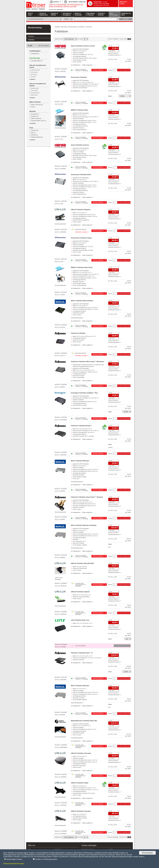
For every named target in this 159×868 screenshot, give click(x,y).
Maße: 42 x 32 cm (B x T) (80, 213)
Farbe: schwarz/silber (79, 377)
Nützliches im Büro (126, 14)
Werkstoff (33, 111)
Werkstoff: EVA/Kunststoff (80, 568)
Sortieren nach (66, 39)
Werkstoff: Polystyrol (78, 128)
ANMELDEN (82, 2)
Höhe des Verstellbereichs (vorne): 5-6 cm (84, 215)
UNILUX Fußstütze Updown (80, 592)
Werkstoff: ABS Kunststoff (80, 405)
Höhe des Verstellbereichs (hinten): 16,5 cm (85, 278)
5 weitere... (33, 98)
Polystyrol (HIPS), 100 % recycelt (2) (41, 121)
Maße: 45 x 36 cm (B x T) (80, 51)
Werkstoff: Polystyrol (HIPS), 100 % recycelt (85, 58)
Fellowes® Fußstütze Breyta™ (81, 426)
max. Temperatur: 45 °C (79, 541)
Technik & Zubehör (101, 14)
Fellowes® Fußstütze (78, 333)
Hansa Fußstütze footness (80, 145)
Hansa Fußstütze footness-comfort (83, 46)
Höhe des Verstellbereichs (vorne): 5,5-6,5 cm (85, 307)
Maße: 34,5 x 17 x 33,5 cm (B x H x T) (83, 82)
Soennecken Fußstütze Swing (81, 238)
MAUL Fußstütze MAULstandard (82, 301)
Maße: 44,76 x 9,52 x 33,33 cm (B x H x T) (84, 336)
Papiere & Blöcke (55, 14)
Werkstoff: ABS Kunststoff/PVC (81, 220)
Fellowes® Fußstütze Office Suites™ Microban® (88, 362)
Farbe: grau (76, 479)
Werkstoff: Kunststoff (78, 313)
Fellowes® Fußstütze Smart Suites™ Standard (87, 497)
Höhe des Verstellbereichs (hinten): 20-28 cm (85, 216)
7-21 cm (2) (34, 91)
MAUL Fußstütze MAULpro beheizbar (84, 525)
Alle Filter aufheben (44, 46)
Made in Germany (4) (37, 105)
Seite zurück (122, 39)
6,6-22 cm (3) (35, 88)
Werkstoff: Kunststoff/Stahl (80, 88)
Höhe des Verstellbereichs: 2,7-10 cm (83, 247)
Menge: (110, 70)
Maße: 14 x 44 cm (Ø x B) (80, 567)
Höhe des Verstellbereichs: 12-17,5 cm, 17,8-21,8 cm (87, 658)
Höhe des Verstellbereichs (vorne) (38, 66)
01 (124, 39)
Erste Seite (120, 39)
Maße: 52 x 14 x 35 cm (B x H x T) (82, 272)
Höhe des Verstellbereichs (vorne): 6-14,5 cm (85, 86)
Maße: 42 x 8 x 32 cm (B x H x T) (82, 726)
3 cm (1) (33, 77)
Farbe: (110, 96)
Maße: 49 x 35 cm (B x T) (80, 115)
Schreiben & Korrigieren (67, 14)
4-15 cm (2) (34, 72)
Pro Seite (83, 39)
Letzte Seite (130, 39)
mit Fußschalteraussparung (80, 126)
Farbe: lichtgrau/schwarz (79, 194)
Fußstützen (31, 36)
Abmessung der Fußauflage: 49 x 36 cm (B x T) (86, 431)
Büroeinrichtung (35, 28)
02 (126, 39)
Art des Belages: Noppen (80, 60)
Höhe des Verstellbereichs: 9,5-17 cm (83, 54)
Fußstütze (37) (35, 54)
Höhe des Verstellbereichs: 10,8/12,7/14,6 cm (85, 372)
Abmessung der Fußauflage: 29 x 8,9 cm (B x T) (86, 84)
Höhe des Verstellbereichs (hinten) (38, 85)
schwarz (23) (35, 130)
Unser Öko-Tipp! (35, 58)
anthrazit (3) (35, 135)
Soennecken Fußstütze (79, 77)
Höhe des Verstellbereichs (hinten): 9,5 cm (84, 506)
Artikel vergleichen (87, 65)
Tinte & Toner (30, 14)
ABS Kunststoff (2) (36, 118)
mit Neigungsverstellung (79, 56)
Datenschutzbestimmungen (14, 864)
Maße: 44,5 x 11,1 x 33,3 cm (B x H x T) (84, 370)
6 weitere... (33, 79)
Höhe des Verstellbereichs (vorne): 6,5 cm (84, 504)
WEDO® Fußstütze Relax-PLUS (82, 267)
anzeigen (105, 2)
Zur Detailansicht (75, 65)
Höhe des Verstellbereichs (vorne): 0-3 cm (84, 788)
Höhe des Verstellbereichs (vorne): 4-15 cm (85, 120)
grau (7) (33, 133)
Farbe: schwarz (77, 222)
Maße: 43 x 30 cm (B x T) (80, 243)
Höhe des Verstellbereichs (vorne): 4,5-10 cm (85, 760)
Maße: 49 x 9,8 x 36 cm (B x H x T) (82, 429)
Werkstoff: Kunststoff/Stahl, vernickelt (83, 250)
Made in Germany (35, 102)
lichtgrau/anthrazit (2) (37, 137)
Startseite (36, 6)
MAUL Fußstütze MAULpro (80, 461)
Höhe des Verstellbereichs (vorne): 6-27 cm (85, 729)
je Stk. (111, 46)
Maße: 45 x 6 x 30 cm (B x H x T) (82, 595)
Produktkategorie (35, 51)
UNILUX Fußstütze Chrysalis (81, 811)
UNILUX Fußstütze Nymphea (81, 210)
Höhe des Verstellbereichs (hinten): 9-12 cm (85, 402)
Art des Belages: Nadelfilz (80, 545)
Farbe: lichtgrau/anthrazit (80, 130)
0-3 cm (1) (34, 74)
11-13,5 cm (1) (35, 93)
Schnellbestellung (36, 19)
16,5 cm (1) (34, 95)
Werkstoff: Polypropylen (79, 766)
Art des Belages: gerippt (79, 283)
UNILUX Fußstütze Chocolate (81, 753)
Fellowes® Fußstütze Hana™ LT (82, 653)
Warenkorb (97, 2)
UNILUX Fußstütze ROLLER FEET (82, 563)
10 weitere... (33, 123)
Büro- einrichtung (114, 14)
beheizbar (76, 539)
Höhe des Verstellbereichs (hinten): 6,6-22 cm (85, 471)
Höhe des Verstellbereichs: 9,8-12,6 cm (83, 432)
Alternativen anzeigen (81, 232)
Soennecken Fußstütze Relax (81, 175)
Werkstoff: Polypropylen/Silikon (81, 597)
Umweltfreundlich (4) (37, 61)
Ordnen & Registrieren (44, 14)
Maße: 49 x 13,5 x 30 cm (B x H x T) (83, 502)
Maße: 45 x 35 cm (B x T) (80, 179)
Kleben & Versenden (78, 14)
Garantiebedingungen (77, 318)
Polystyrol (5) (35, 116)
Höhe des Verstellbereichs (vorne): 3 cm (84, 276)
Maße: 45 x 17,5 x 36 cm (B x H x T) (83, 656)
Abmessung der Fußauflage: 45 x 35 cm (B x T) (86, 117)
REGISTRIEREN (73, 2)
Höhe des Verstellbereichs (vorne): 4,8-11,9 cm (86, 469)
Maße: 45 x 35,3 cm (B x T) (80, 306)
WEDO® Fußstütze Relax (79, 110)
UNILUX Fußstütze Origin (80, 783)
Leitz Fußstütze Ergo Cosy (80, 620)
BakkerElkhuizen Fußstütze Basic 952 (84, 721)
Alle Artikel (64, 27)
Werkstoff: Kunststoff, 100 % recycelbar (83, 436)
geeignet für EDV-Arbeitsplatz (81, 49)
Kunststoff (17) (35, 114)
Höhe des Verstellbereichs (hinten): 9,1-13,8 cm (86, 309)
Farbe (31, 128)
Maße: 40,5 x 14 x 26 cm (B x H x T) (83, 623)
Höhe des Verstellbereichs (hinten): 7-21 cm (85, 122)
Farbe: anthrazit (77, 62)
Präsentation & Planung (91, 14)
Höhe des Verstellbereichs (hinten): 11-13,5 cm (86, 790)
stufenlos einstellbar (78, 53)
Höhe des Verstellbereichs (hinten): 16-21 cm (85, 762)
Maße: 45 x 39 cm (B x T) (80, 466)
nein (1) (33, 107)
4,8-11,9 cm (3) (35, 70)
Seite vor (128, 39)
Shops (66, 19)
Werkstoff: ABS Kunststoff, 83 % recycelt (84, 793)
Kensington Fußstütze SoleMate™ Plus (84, 393)
